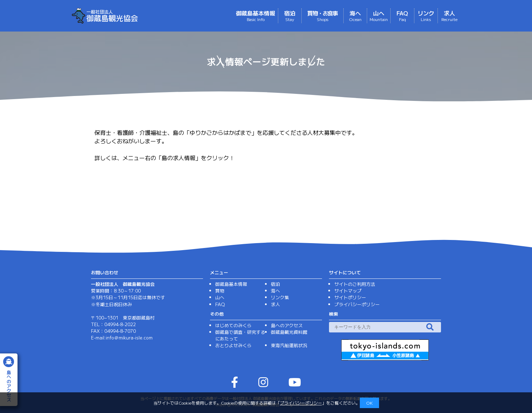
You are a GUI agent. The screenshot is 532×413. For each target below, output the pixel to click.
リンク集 (280, 297)
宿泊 (290, 15)
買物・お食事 (322, 15)
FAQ (402, 15)
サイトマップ (348, 291)
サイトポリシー (350, 297)
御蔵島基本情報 (255, 15)
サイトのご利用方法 (355, 284)
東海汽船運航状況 (289, 345)
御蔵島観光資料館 (289, 332)
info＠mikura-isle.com (129, 338)
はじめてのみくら (233, 325)
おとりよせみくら (233, 345)
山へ (379, 15)
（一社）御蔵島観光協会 (134, 16)
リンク (426, 15)
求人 (449, 15)
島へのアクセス (287, 325)
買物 (220, 291)
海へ (355, 15)
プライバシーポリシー (301, 403)
